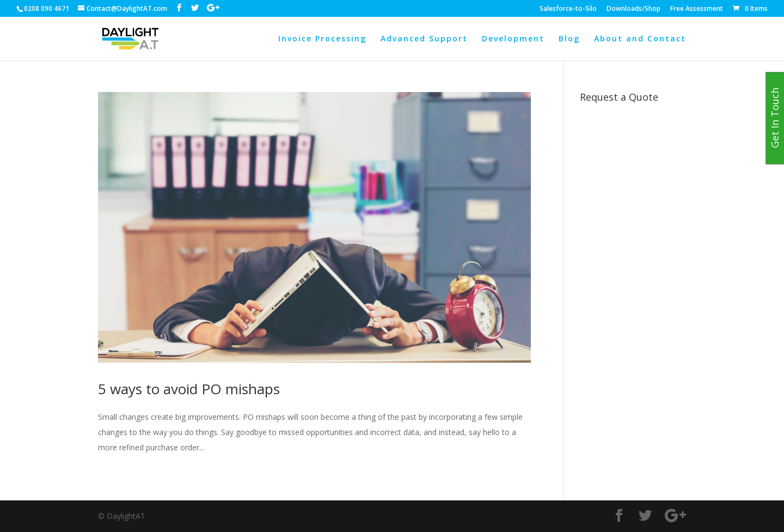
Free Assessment (697, 9)
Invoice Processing (322, 39)
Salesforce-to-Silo (568, 9)
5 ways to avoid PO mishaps (189, 389)
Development (513, 39)
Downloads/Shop (633, 9)
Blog (569, 39)
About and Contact (640, 39)
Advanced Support (424, 39)
